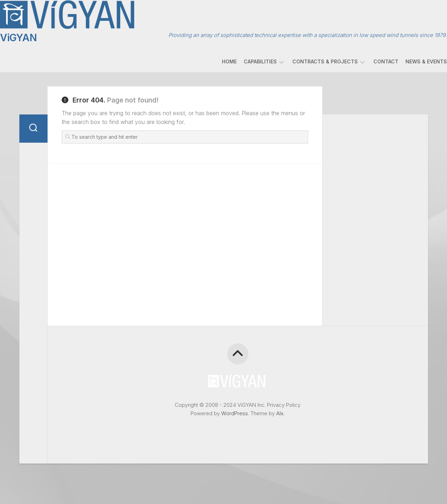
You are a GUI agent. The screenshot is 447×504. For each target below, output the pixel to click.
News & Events (412, 60)
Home (215, 60)
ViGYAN (32, 36)
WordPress (235, 412)
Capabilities (246, 60)
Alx (280, 412)
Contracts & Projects (311, 60)
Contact (372, 60)
